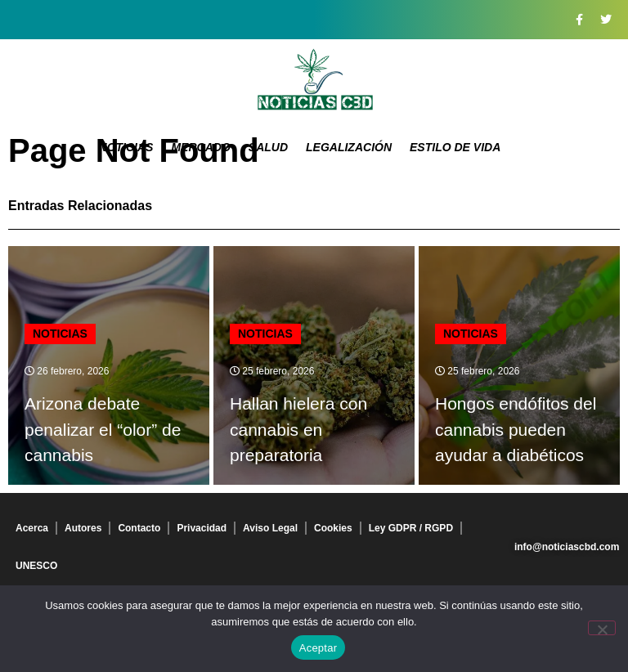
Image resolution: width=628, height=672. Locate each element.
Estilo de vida (455, 147)
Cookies (333, 528)
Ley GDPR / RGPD (411, 528)
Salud (268, 147)
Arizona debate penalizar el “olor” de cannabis (103, 429)
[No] (602, 628)
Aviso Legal (270, 528)
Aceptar (318, 648)
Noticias (126, 147)
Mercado (200, 147)
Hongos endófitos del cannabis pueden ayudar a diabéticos (516, 429)
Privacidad (202, 528)
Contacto (139, 528)
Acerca (32, 528)
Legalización (349, 147)
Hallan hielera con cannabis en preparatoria (298, 429)
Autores (83, 528)
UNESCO (36, 566)
